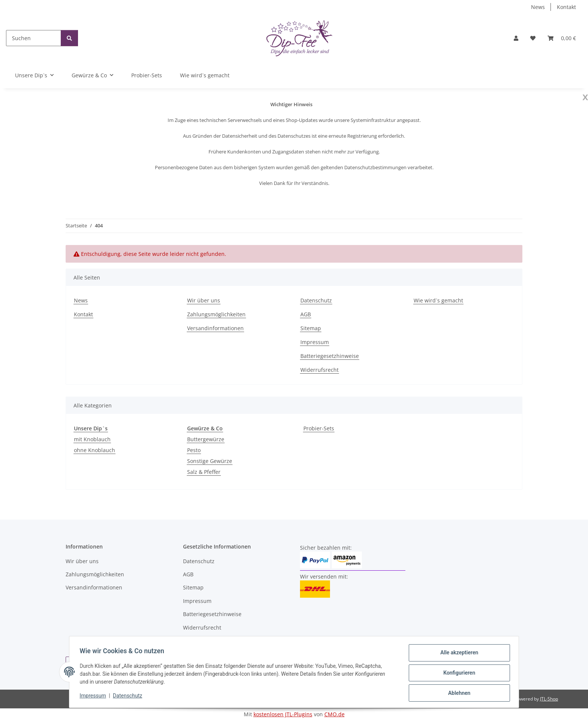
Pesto (194, 450)
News (538, 7)
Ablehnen (457, 693)
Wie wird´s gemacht (205, 75)
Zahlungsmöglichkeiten (216, 314)
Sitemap (311, 328)
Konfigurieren (457, 674)
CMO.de (334, 714)
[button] (516, 38)
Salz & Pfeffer (204, 472)
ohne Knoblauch (94, 450)
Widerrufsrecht (319, 370)
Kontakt (566, 7)
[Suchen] (34, 38)
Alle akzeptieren (457, 654)
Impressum (94, 697)
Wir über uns (204, 300)
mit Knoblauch (92, 439)
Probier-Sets (319, 428)
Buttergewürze (206, 439)
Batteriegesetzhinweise (330, 356)
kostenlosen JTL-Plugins (283, 714)
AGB (306, 314)
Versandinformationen (215, 328)
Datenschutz (129, 697)
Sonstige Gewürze (210, 461)
